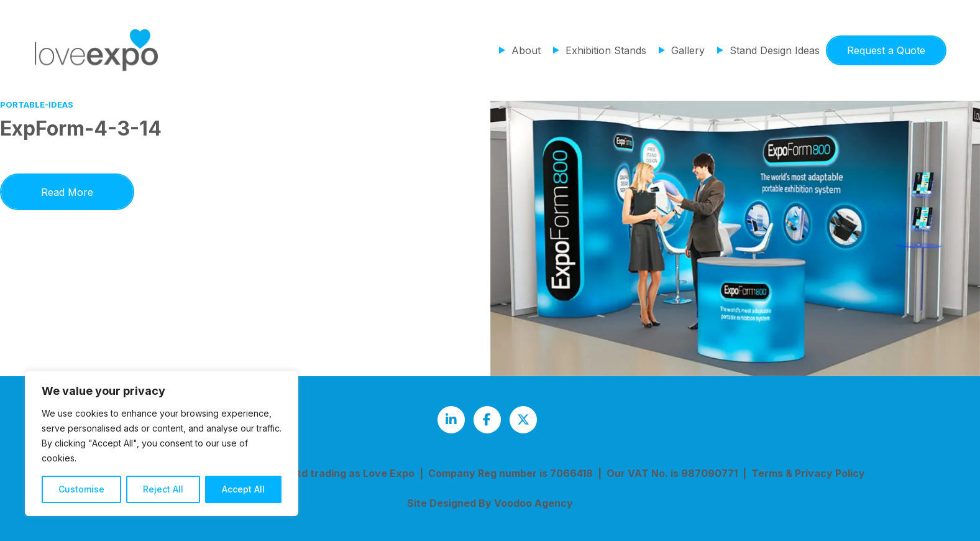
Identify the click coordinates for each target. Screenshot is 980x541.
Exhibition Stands (606, 50)
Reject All (163, 489)
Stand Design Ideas (775, 50)
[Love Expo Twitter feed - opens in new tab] (523, 420)
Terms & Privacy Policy (808, 473)
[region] (162, 443)
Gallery (688, 50)
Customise (81, 489)
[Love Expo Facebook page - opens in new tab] (487, 420)
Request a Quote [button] (886, 50)
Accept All (243, 489)
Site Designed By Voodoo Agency (490, 503)
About (526, 50)
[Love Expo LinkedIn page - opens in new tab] (451, 420)
